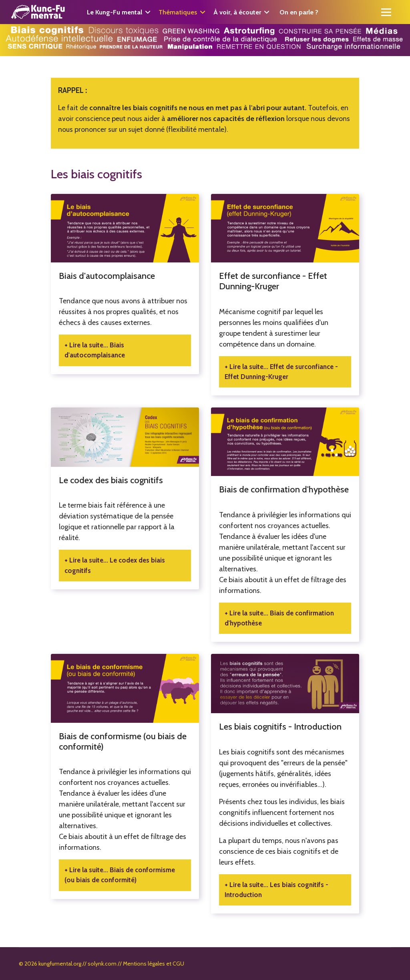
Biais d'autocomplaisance (107, 276)
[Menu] (386, 12)
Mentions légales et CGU (154, 964)
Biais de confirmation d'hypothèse (284, 489)
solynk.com (102, 964)
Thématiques (178, 12)
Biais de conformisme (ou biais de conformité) (123, 741)
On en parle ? (299, 12)
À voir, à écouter (237, 12)
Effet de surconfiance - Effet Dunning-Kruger (273, 281)
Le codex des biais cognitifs (111, 480)
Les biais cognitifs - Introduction (280, 727)
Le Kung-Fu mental (115, 12)
